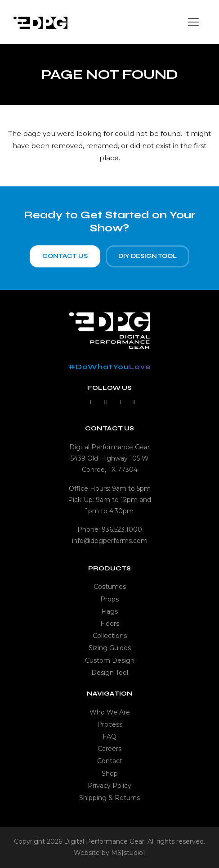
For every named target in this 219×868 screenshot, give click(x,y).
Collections (110, 636)
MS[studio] (128, 853)
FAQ (109, 737)
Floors (110, 624)
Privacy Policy (109, 786)
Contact (110, 761)
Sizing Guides (110, 648)
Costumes (110, 587)
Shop (110, 773)
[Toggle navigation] (193, 22)
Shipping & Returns (109, 798)
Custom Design (110, 660)
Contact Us (65, 256)
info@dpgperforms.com (110, 541)
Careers (109, 749)
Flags (109, 611)
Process (110, 724)
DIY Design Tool (147, 256)
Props (109, 599)
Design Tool (110, 673)
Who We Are (110, 712)
